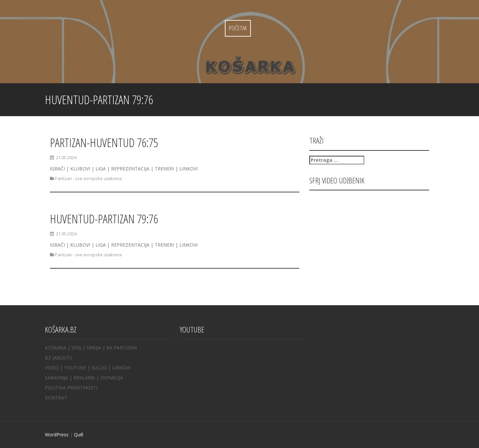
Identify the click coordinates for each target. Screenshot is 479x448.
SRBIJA (94, 348)
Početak (238, 28)
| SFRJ (74, 348)
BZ (48, 358)
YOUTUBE (75, 368)
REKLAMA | (87, 378)
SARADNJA (57, 378)
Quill (79, 435)
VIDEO (52, 368)
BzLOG (99, 368)
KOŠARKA (56, 348)
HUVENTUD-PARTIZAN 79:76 (104, 219)
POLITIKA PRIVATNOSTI (71, 388)
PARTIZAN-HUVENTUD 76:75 (104, 143)
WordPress (57, 435)
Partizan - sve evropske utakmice (88, 178)
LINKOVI (121, 368)
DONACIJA (112, 378)
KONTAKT (56, 398)
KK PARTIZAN (122, 348)
